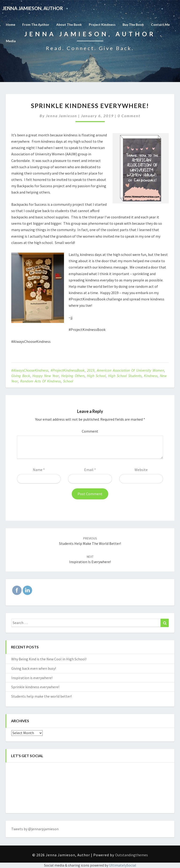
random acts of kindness (40, 381)
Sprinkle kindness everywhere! (35, 687)
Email (90, 470)
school (68, 381)
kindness (151, 376)
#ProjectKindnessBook (68, 370)
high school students (125, 376)
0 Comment (129, 116)
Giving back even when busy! (34, 668)
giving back (21, 376)
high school (96, 376)
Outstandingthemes (131, 855)
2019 (91, 370)
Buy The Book (133, 24)
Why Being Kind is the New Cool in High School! (49, 659)
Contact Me (160, 24)
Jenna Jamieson (62, 116)
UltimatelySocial (123, 865)
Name (39, 470)
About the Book (69, 24)
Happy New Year (46, 376)
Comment (90, 431)
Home (11, 24)
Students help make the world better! (41, 696)
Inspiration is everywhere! (32, 678)
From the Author (36, 24)
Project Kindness (102, 24)
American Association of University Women (130, 370)
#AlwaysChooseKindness (30, 370)
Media (11, 41)
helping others (73, 376)
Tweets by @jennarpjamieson (35, 829)
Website (141, 470)
